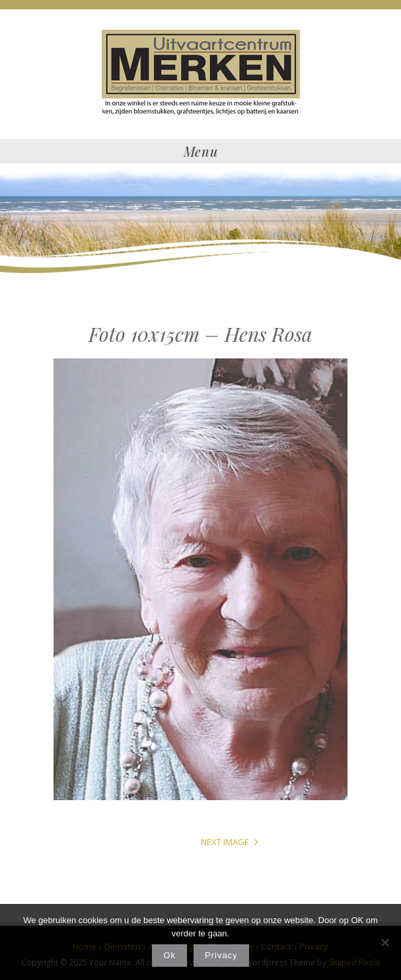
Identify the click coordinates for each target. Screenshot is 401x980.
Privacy (221, 955)
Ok (169, 955)
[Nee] (384, 942)
